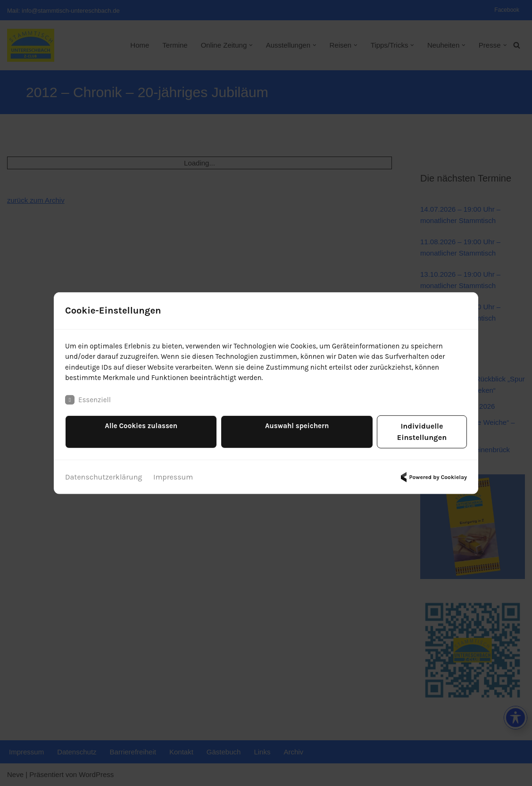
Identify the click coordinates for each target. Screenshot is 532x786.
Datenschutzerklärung (104, 473)
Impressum (173, 473)
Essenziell (89, 407)
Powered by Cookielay (432, 473)
